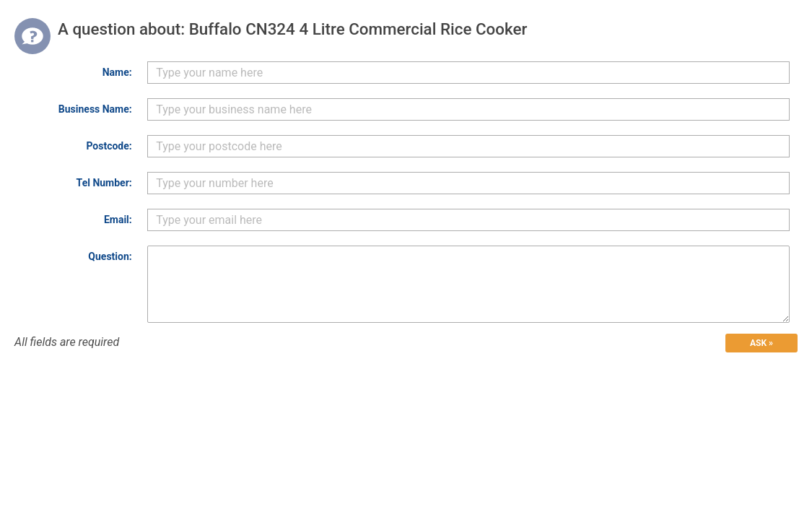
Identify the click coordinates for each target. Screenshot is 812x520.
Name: (117, 72)
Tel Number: (104, 183)
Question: (110, 256)
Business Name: (95, 109)
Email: (118, 220)
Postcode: (109, 146)
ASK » (761, 343)
